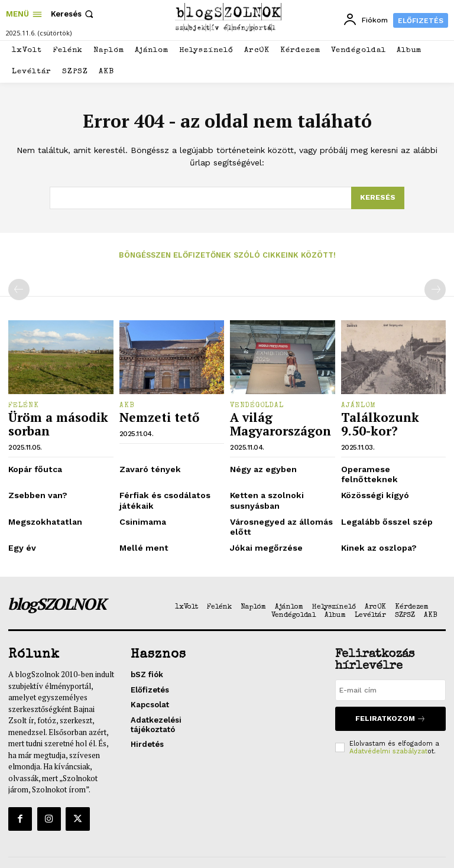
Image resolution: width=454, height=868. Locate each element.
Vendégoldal (257, 405)
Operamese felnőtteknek (389, 463)
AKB (127, 405)
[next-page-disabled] (435, 289)
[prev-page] (19, 289)
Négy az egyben (261, 463)
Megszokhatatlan (42, 503)
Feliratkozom (390, 696)
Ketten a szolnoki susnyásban (263, 483)
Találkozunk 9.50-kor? (386, 421)
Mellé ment (141, 527)
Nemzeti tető (151, 415)
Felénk (24, 405)
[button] (73, 14)
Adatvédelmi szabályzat (388, 726)
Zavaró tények (147, 463)
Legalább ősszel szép (383, 503)
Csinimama (141, 503)
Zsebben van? (35, 478)
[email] (390, 669)
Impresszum (310, 843)
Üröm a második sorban (49, 421)
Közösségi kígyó (372, 478)
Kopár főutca (33, 463)
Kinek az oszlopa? (376, 527)
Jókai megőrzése (263, 527)
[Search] (378, 198)
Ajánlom (359, 405)
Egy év (21, 527)
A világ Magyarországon (272, 421)
